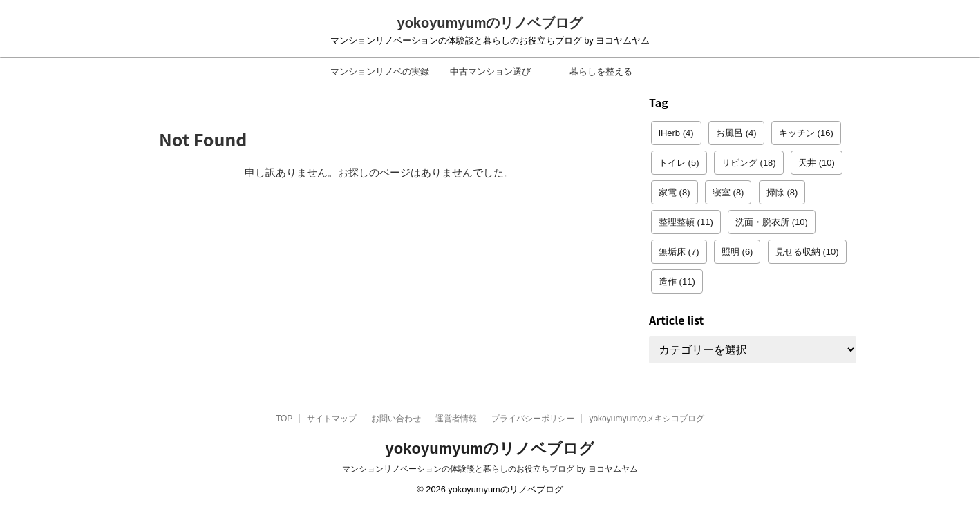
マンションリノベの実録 (380, 71)
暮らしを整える (601, 71)
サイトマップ (332, 419)
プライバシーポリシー (533, 419)
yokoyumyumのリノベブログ (490, 23)
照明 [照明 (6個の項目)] (737, 252)
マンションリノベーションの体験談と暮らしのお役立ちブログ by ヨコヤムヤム (490, 469)
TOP (284, 419)
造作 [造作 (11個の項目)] (677, 281)
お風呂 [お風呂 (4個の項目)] (736, 133)
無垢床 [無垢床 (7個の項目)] (679, 252)
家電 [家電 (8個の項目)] (675, 192)
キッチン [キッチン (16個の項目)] (806, 133)
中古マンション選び (490, 71)
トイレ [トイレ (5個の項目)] (679, 163)
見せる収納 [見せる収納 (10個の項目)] (807, 252)
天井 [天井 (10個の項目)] (817, 163)
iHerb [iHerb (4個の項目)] (676, 133)
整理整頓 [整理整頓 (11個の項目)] (686, 222)
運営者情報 (456, 419)
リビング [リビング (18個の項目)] (749, 163)
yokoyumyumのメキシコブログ (647, 419)
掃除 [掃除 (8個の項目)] (782, 192)
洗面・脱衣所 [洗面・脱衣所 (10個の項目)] (772, 222)
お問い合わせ (396, 419)
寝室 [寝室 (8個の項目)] (728, 192)
